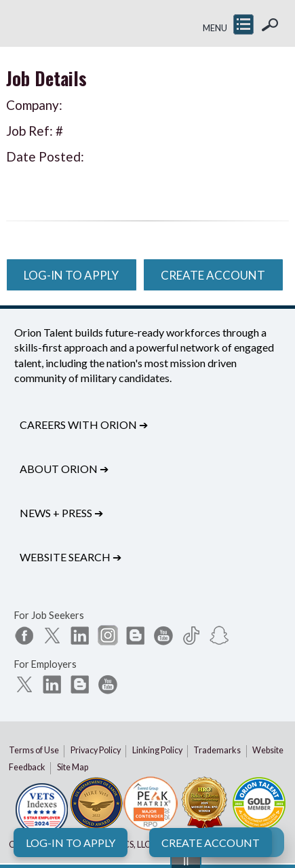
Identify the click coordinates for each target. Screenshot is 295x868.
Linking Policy (157, 750)
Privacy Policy (96, 750)
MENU (215, 28)
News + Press (61, 513)
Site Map (73, 767)
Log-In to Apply (71, 843)
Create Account (211, 843)
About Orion (64, 469)
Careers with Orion (84, 424)
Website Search (71, 557)
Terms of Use (34, 750)
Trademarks (217, 750)
